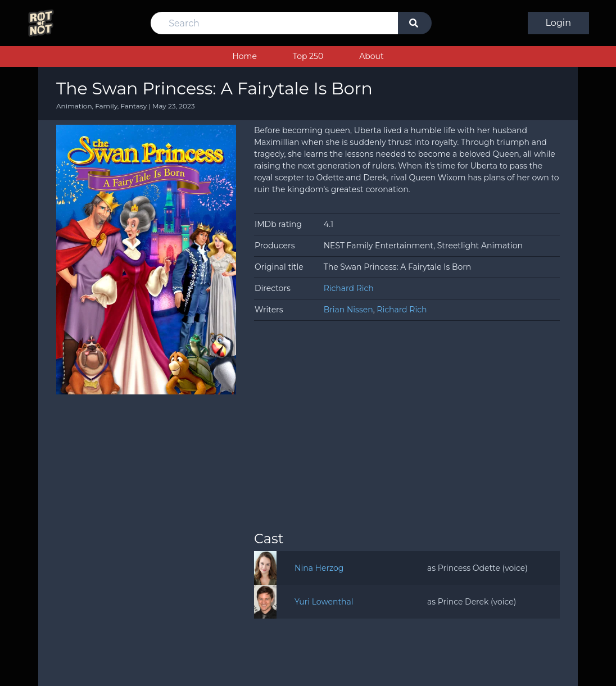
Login (558, 23)
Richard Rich (349, 288)
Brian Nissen (348, 310)
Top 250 (308, 56)
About (371, 56)
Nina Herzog (319, 568)
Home (244, 56)
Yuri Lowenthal (324, 602)
